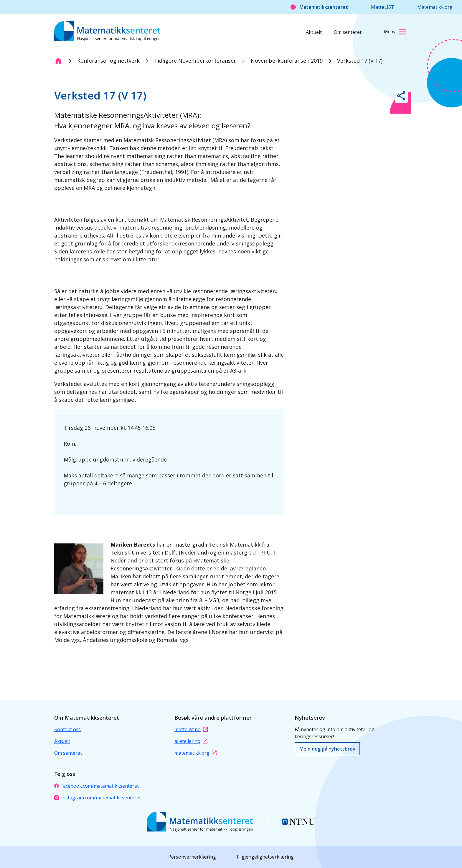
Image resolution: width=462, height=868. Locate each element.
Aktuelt (314, 32)
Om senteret (348, 32)
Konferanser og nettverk (108, 61)
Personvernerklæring (192, 857)
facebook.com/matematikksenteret (96, 786)
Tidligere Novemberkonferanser (195, 61)
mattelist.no (191, 729)
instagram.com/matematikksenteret (98, 798)
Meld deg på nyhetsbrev (327, 749)
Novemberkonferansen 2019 (287, 61)
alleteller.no (191, 741)
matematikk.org (195, 753)
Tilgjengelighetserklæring (265, 857)
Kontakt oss (67, 729)
